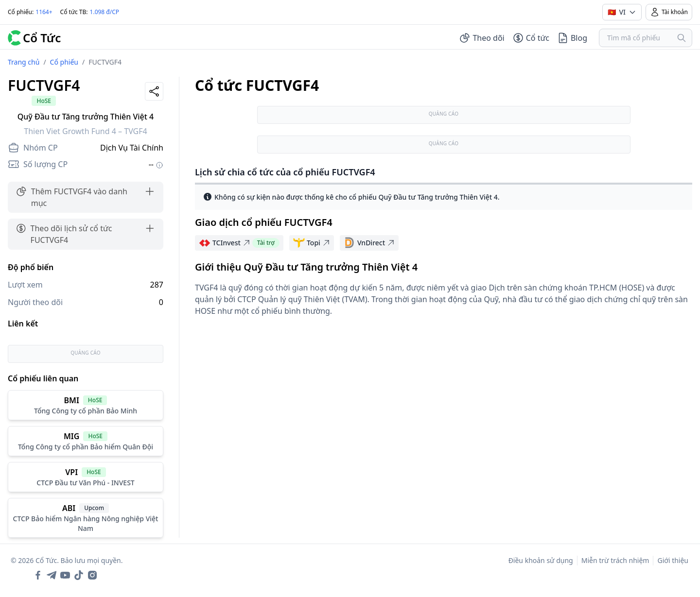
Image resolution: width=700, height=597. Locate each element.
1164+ (44, 12)
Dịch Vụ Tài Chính (132, 148)
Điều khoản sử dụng (541, 560)
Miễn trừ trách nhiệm (615, 560)
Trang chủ (24, 62)
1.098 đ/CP (105, 12)
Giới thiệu (673, 560)
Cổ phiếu (64, 62)
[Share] (154, 91)
